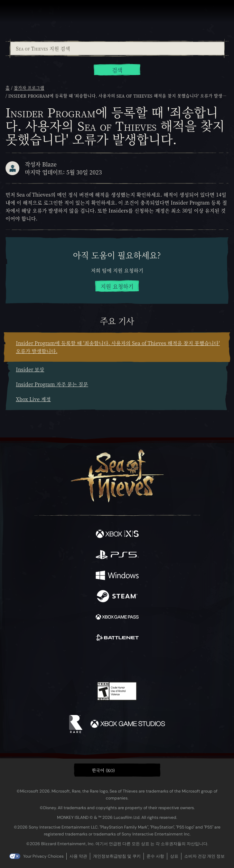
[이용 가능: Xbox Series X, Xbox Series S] (117, 535)
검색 (117, 70)
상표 (174, 856)
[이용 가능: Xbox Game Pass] (117, 618)
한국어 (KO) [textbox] (103, 770)
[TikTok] (151, 662)
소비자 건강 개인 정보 (204, 856)
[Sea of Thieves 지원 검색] (117, 48)
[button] (117, 770)
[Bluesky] (165, 662)
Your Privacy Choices (43, 856)
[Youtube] (116, 662)
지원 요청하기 (117, 286)
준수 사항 (155, 856)
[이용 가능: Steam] (117, 597)
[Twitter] (81, 661)
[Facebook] (67, 661)
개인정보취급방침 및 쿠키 (117, 856)
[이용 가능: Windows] (117, 576)
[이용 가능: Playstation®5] (117, 555)
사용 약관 (78, 856)
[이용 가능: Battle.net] (117, 639)
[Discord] (137, 662)
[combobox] (117, 48)
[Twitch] (96, 662)
